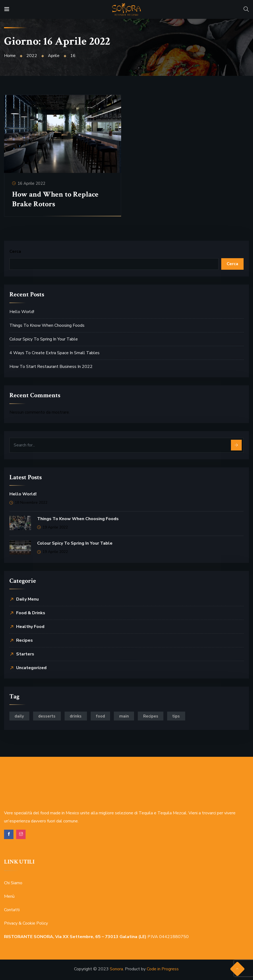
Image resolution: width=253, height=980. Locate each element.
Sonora (116, 969)
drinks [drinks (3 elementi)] (77, 716)
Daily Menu (27, 599)
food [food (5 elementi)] (103, 716)
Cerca (15, 251)
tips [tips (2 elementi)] (180, 716)
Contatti (12, 910)
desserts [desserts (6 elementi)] (48, 716)
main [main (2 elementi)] (127, 716)
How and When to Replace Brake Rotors (56, 199)
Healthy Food (30, 627)
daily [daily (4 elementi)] (20, 716)
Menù (9, 897)
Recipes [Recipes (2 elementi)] (154, 716)
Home (10, 56)
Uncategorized (31, 668)
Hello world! (22, 312)
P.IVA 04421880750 (96, 937)
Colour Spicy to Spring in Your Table (44, 339)
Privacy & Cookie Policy (26, 924)
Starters (25, 654)
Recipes (24, 640)
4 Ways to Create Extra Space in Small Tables (55, 353)
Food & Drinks (31, 613)
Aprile (54, 56)
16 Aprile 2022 (32, 183)
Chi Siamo (13, 883)
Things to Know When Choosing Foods (47, 325)
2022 (32, 56)
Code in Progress (163, 969)
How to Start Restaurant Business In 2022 (51, 367)
